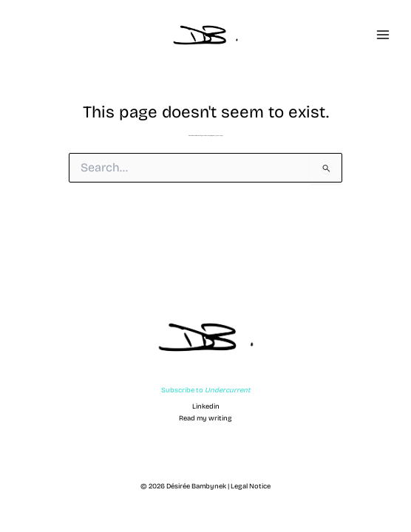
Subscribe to (206, 390)
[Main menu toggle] (383, 35)
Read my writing (205, 418)
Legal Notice (251, 486)
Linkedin (206, 406)
